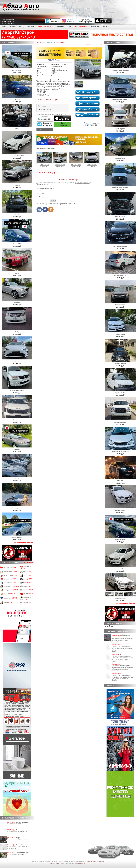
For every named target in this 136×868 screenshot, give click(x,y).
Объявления (30, 27)
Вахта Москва (22, 831)
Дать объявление (81, 27)
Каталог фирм (59, 27)
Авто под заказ (10, 567)
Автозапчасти (10, 572)
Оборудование (11, 590)
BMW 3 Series (44, 159)
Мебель (28, 594)
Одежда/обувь (11, 579)
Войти (105, 27)
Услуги (28, 575)
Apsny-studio (82, 863)
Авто (21, 27)
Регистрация (95, 27)
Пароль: (42, 197)
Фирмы (27, 602)
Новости (13, 27)
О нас (70, 27)
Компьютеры (10, 598)
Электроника (10, 583)
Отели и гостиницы (45, 27)
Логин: (42, 193)
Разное (9, 602)
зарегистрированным (82, 183)
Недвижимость (11, 586)
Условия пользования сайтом (95, 862)
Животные (9, 594)
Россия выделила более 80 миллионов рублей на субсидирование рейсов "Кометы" (122, 639)
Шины (28, 579)
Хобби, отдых (10, 575)
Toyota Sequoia (23, 839)
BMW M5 (21, 824)
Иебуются (21, 854)
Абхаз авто (55, 863)
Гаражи (28, 586)
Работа (28, 590)
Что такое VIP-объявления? (24, 543)
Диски (28, 583)
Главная (4, 27)
